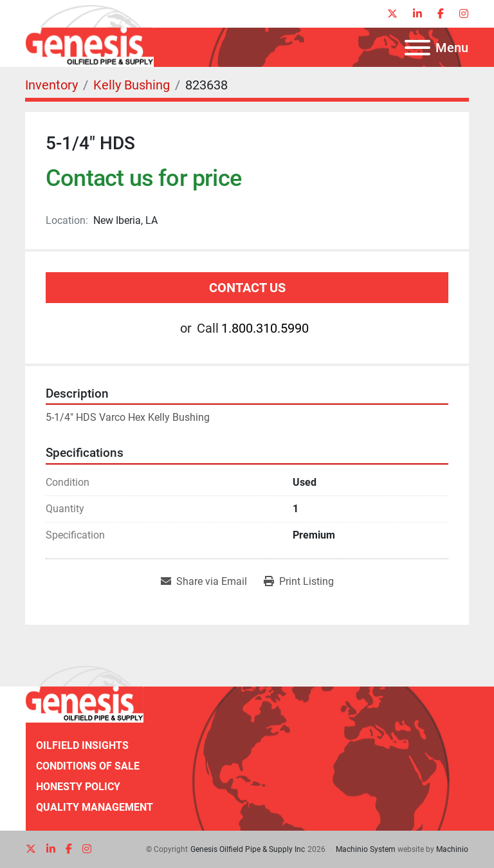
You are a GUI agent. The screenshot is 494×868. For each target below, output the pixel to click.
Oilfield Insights (82, 745)
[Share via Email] (204, 582)
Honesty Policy (78, 787)
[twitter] (392, 14)
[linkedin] (417, 14)
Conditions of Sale (88, 766)
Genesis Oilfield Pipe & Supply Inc (248, 849)
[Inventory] (51, 85)
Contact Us (247, 288)
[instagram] (464, 14)
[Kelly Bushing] (132, 85)
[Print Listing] (299, 582)
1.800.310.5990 (265, 328)
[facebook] (441, 14)
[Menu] (417, 48)
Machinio (452, 849)
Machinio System (366, 849)
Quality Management (95, 807)
